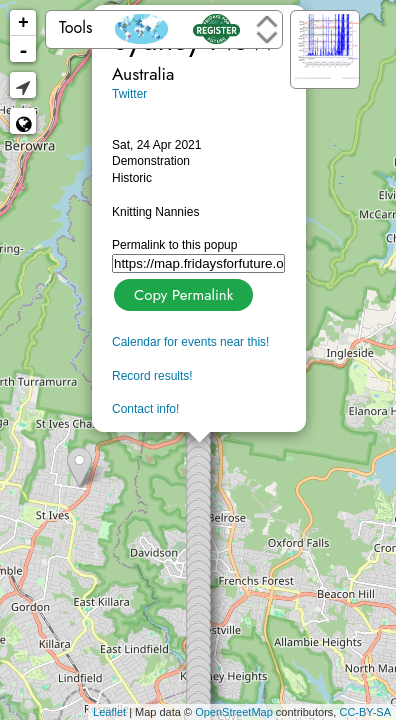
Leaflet (109, 712)
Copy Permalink (181, 292)
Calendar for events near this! (190, 342)
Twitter (129, 94)
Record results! (152, 376)
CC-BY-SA (365, 712)
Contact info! (145, 409)
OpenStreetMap (234, 712)
